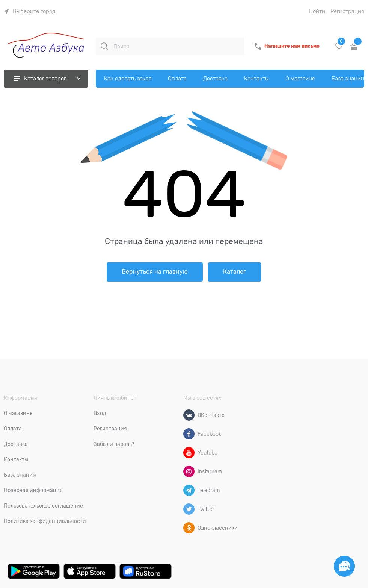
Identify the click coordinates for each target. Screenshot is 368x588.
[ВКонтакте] (189, 415)
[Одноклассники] (189, 528)
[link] (30, 11)
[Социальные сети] (344, 566)
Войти (317, 11)
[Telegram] (189, 490)
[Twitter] (189, 509)
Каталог (235, 272)
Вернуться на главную (155, 272)
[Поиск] (104, 46)
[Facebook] (189, 434)
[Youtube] (189, 453)
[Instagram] (189, 471)
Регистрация (347, 11)
